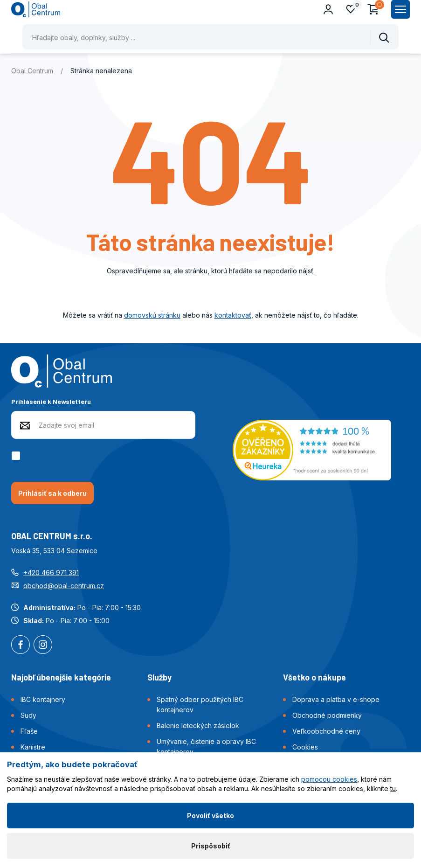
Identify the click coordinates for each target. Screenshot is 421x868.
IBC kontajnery (43, 699)
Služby (159, 677)
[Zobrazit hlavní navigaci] (400, 9)
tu (393, 788)
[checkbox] (17, 456)
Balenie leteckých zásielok (198, 726)
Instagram (43, 646)
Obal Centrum (32, 71)
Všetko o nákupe (314, 677)
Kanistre (33, 747)
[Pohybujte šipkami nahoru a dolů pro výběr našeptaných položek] (210, 37)
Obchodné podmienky (327, 715)
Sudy (28, 715)
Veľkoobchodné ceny (326, 731)
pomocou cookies (329, 779)
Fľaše (29, 731)
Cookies (305, 747)
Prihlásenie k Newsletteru (51, 401)
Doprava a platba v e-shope (336, 699)
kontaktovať (233, 315)
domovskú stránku (152, 315)
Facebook (21, 646)
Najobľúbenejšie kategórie (61, 677)
